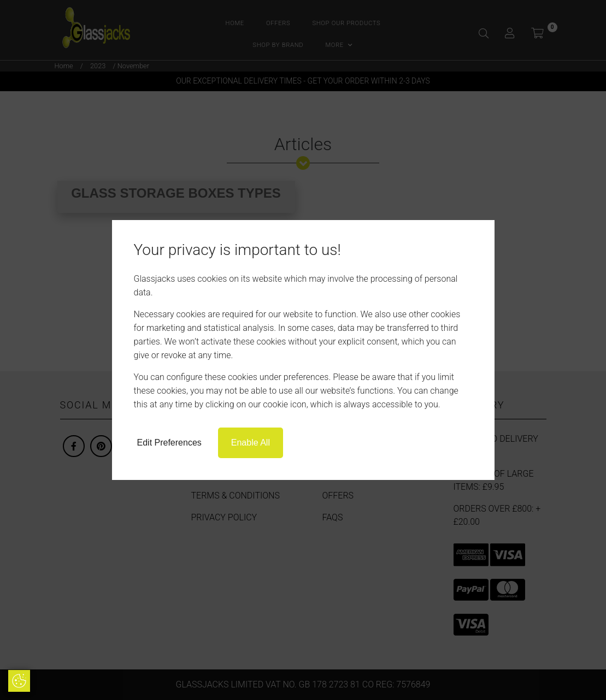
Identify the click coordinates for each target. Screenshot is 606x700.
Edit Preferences (169, 443)
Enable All (251, 443)
